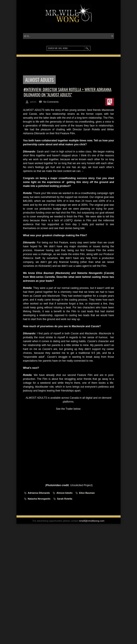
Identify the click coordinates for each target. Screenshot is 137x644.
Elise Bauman (87, 493)
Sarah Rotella (65, 499)
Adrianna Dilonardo (39, 493)
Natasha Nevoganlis (39, 499)
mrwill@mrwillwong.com (92, 521)
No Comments (51, 102)
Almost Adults (64, 493)
